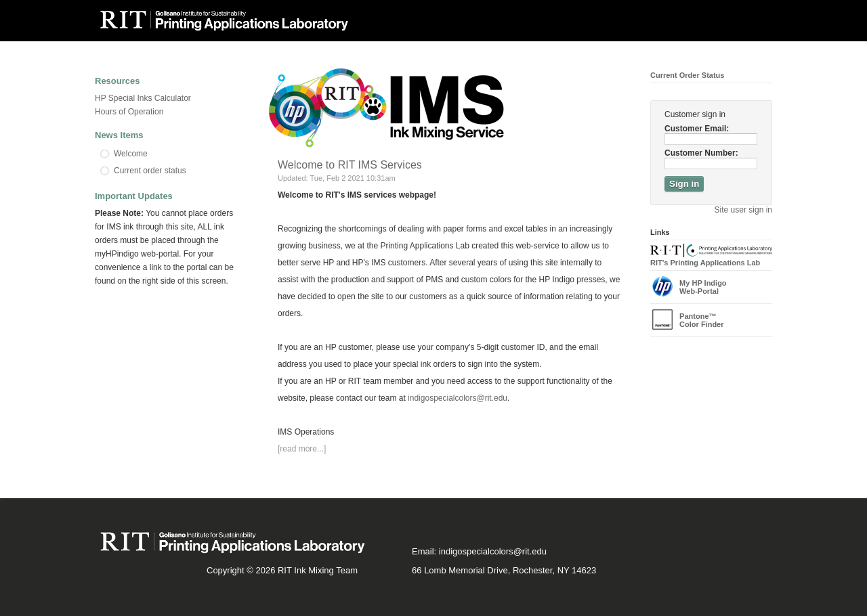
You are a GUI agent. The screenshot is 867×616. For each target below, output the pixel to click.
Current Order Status (687, 75)
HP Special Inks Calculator (143, 98)
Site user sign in (743, 210)
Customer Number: (701, 153)
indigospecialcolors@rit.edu (458, 398)
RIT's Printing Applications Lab (711, 259)
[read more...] (302, 449)
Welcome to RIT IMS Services (350, 165)
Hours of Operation (129, 112)
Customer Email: (697, 129)
